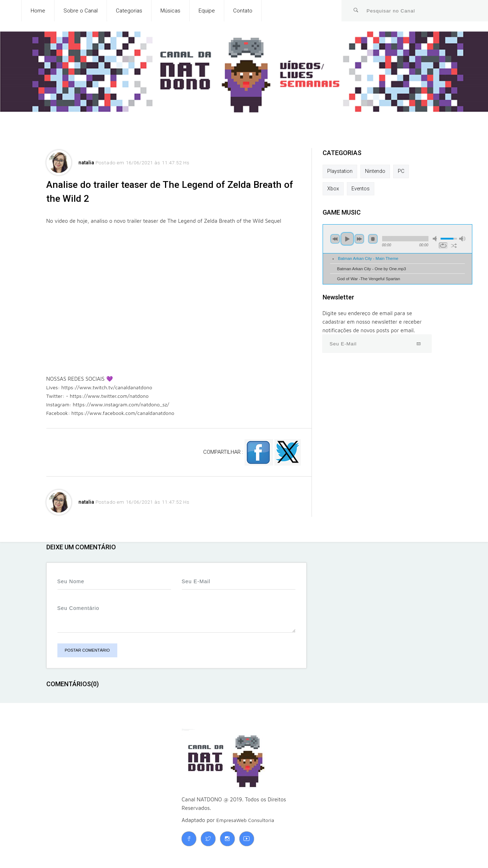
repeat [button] (443, 247)
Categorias (129, 11)
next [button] (359, 240)
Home (38, 11)
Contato (243, 11)
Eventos (361, 189)
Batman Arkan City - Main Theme (368, 260)
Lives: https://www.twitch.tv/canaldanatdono (102, 391)
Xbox (333, 189)
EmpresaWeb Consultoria (247, 824)
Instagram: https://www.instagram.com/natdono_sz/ (111, 408)
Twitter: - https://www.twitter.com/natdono (100, 399)
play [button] (347, 240)
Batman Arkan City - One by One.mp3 (372, 269)
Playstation (340, 171)
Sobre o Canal (81, 11)
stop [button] (373, 240)
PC (403, 171)
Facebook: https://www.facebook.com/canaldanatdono (114, 417)
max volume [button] (462, 240)
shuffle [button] (454, 247)
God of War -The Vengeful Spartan (369, 280)
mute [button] (436, 240)
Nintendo (377, 171)
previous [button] (335, 240)
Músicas (170, 11)
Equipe (207, 11)
